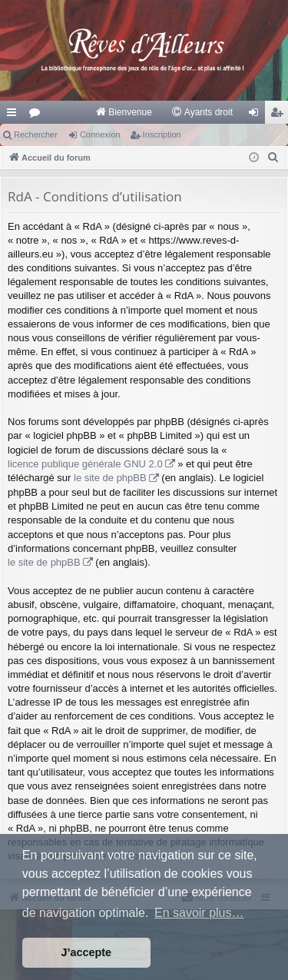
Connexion (100, 135)
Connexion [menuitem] (257, 115)
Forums (38, 115)
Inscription (162, 135)
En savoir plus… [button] (199, 913)
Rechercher (36, 135)
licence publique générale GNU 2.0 (85, 464)
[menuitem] (123, 112)
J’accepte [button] (87, 952)
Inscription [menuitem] (280, 115)
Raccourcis (15, 115)
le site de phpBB (110, 478)
